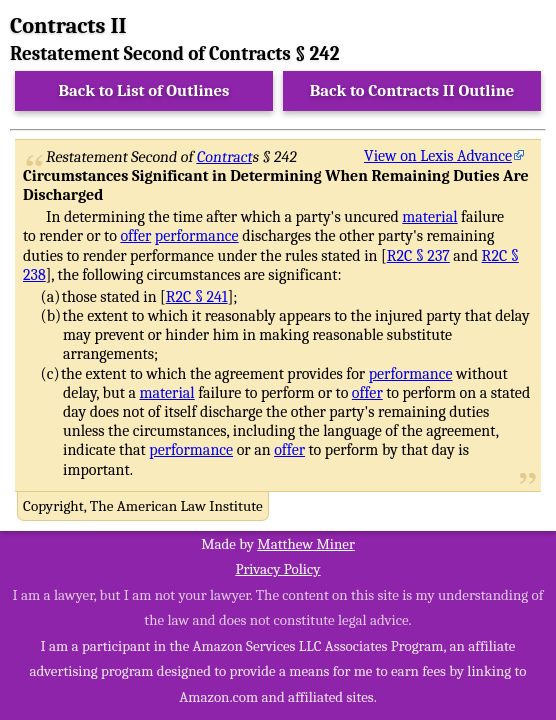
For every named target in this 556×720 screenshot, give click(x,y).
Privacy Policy (277, 569)
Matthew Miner (306, 544)
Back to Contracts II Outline (412, 90)
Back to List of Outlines (144, 90)
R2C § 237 (418, 256)
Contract (225, 157)
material (429, 217)
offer (135, 236)
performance (197, 236)
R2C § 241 (197, 297)
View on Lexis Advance (438, 156)
